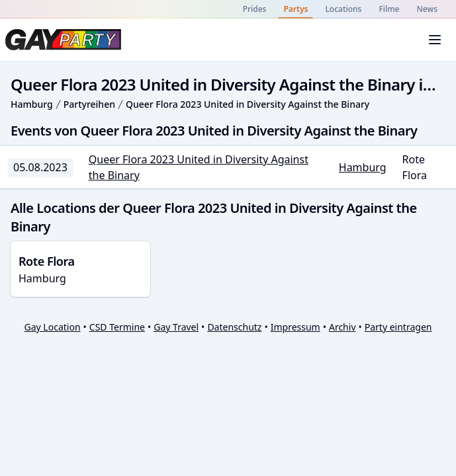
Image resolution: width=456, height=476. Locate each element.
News (427, 9)
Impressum (296, 327)
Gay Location (53, 327)
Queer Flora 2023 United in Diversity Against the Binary (248, 104)
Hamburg (32, 104)
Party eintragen (398, 327)
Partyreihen (89, 104)
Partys (296, 9)
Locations (343, 9)
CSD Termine (117, 327)
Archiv (342, 327)
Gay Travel (176, 327)
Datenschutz (234, 327)
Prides (255, 9)
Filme (389, 9)
